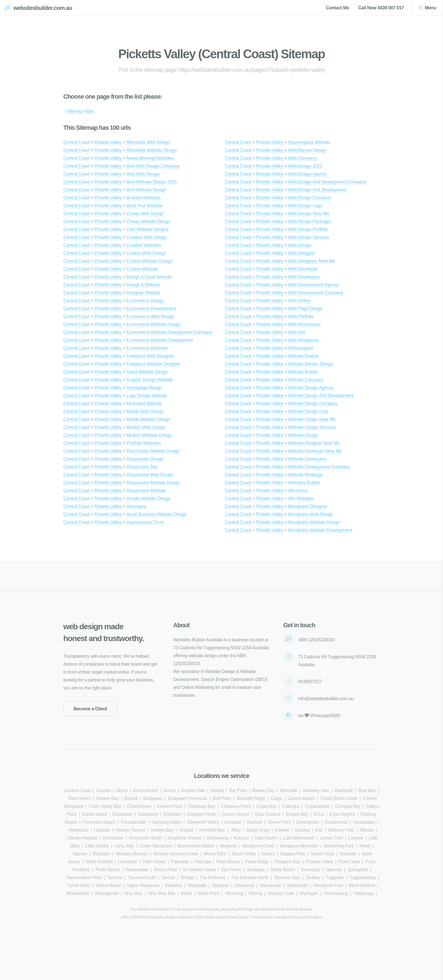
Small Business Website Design (157, 514)
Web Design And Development (317, 190)
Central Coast (76, 142)
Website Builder (303, 372)
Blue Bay (367, 790)
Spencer (334, 870)
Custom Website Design (150, 261)
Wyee (186, 893)
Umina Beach (109, 885)
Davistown (122, 814)
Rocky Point (165, 870)
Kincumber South (146, 838)
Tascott (168, 878)
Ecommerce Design (145, 301)
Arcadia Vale (193, 790)
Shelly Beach (283, 870)
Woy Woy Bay (162, 893)
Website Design (303, 435)
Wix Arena (298, 491)
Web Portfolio (301, 316)
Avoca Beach (146, 790)
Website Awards (304, 356)
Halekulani (78, 830)
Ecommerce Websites (147, 348)
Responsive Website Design (153, 483)
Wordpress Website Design (314, 522)
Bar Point (238, 790)
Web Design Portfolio (308, 229)
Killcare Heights (82, 838)
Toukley (313, 878)
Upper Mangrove (143, 885)
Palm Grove (154, 862)
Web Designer (302, 253)
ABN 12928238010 (316, 640)
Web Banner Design (307, 150)
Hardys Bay (162, 830)
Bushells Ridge (251, 798)
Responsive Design (145, 459)
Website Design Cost (308, 411)
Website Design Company (313, 404)
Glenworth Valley (203, 822)
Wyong (255, 893)
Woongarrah (107, 893)
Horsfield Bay (212, 830)
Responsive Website (146, 491)
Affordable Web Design (148, 142)
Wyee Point (209, 893)
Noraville (348, 854)
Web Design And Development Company (327, 182)
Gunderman (336, 822)
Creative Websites (144, 245)
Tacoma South (142, 878)
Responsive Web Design (150, 475)
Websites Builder (304, 483)
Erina (319, 814)
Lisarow (356, 838)
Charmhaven (139, 806)
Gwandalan (364, 822)
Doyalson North (202, 814)
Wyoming (234, 893)
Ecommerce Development (151, 309)
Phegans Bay (287, 862)
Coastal (103, 790)
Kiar (319, 830)
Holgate (186, 830)
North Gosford (99, 862)
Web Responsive (304, 324)
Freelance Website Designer (154, 364)
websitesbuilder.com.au (43, 8)
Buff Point (222, 798)
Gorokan (233, 822)
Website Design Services (312, 427)
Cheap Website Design (148, 221)
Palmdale (180, 862)
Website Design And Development (321, 396)
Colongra (291, 806)
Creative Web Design (147, 237)
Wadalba (173, 885)
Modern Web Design (146, 427)
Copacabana (317, 806)
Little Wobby (97, 846)
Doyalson (172, 814)
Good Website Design (147, 372)
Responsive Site (142, 467)
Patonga (203, 862)
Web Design (300, 245)
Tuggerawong (362, 878)
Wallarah (221, 885)
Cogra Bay (266, 806)
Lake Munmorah (299, 838)
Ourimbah (128, 862)
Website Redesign (306, 475)
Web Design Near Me (309, 214)
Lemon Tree (331, 838)
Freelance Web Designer (150, 356)
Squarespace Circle (145, 522)
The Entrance (213, 878)
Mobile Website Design (148, 419)
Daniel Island (94, 814)
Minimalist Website (144, 404)
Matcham (101, 854)
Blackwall (344, 790)
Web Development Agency (313, 285)
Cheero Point (170, 806)
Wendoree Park (328, 885)
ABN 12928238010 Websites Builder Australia (155, 917)
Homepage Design (145, 388)
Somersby (311, 870)
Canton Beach (301, 798)
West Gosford (362, 885)
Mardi (365, 846)
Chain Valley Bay (105, 806)
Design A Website (143, 285)
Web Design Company (310, 198)
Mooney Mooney (132, 854)
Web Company (302, 158)
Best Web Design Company (153, 166)
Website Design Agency (311, 388)
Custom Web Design (146, 253)
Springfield (358, 870)
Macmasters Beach (196, 846)
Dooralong (148, 814)
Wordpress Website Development (320, 530)
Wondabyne (78, 893)
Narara (268, 854)
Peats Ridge (257, 862)
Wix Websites (301, 498)
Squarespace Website (309, 142)
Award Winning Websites (150, 158)
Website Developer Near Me (315, 451)
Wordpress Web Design (311, 514)
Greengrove (308, 822)
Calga (276, 798)
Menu (431, 8)
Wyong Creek (281, 893)
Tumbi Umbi (79, 885)
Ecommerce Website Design (154, 324)
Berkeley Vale (316, 790)
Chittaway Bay (201, 806)
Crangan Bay (348, 806)
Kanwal (282, 830)
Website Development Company (319, 467)
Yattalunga (363, 893)
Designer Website (144, 293)
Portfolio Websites (144, 443)
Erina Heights (342, 814)
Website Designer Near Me (314, 443)
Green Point (279, 822)
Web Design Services (309, 237)
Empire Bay (297, 814)
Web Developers (304, 277)
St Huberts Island (199, 870)
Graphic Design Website (150, 380)
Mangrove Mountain (299, 846)
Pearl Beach (228, 862)
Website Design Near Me (312, 419)
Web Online (299, 301)
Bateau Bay (263, 790)
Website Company (306, 380)
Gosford (254, 822)
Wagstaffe (197, 885)
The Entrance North (250, 878)
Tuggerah (335, 878)
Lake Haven (266, 838)
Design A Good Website (149, 277)
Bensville (289, 790)
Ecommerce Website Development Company (170, 332)
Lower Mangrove (156, 846)
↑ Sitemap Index (79, 111)
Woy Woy (133, 893)
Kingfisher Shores (184, 838)
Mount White (244, 854)
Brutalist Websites (144, 198)
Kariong (302, 830)
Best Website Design (146, 190)
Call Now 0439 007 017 (381, 8)
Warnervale (271, 885)
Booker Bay (108, 798)
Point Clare (349, 862)
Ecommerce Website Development (160, 340)
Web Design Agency (308, 174)
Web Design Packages (310, 221)
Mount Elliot (215, 854)
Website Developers (307, 459)
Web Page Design (306, 309)
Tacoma (115, 878)
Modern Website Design (149, 435)
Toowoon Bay (287, 878)
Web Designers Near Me (312, 261)
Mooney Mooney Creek (176, 854)
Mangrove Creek (258, 846)
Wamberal (244, 885)
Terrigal (187, 878)
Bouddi (131, 798)
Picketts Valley (108, 142)
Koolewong (218, 838)
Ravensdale (137, 870)
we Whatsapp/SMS (319, 716)
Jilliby (236, 830)
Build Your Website (145, 206)
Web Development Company (316, 293)
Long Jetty (124, 846)
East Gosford (268, 814)
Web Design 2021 (305, 166)
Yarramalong (336, 893)
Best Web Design (143, 174)
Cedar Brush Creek (339, 798)
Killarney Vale (341, 830)
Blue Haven (80, 798)
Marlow (80, 854)
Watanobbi (297, 885)
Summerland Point (84, 878)
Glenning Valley (167, 822)
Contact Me (337, 8)
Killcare (367, 830)
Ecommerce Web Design (150, 316)
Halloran (102, 830)
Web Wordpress (304, 340)
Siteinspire (136, 506)
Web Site (297, 332)
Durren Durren (236, 814)
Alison (122, 790)
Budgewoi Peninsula (187, 798)
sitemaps (306, 909)
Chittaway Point (235, 806)
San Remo (231, 870)
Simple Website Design (149, 498)
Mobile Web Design (145, 411)
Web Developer (303, 269)
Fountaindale (134, 822)
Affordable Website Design (152, 150)
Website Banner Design (311, 364)
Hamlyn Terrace (131, 830)
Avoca (170, 790)
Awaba (217, 790)
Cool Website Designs (148, 229)
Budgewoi (153, 798)
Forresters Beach (99, 822)
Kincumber (113, 838)
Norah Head (322, 854)
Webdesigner (301, 348)
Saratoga (256, 870)
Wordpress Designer (308, 506)
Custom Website (142, 269)
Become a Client (90, 709)
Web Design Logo (305, 206)
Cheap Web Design (145, 214)
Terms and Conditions (306, 917)
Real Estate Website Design (153, 451)
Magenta (228, 846)
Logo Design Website (147, 396)
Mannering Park (339, 846)
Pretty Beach (108, 870)
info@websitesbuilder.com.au (326, 699)
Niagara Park (293, 854)
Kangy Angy (258, 830)
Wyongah (309, 893)
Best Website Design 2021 (152, 182)
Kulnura (241, 838)
